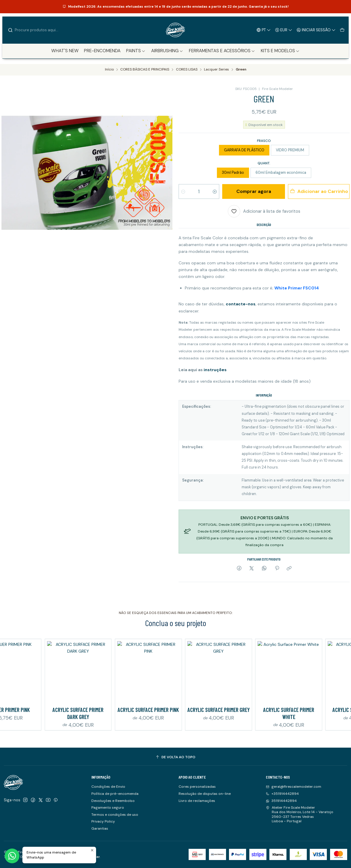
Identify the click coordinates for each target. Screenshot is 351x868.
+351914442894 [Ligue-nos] (282, 794)
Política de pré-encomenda (115, 794)
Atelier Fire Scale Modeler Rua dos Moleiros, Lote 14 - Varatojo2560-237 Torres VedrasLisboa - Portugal (300, 814)
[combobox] (38, 30)
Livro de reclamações (197, 801)
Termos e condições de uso (115, 815)
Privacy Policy (103, 821)
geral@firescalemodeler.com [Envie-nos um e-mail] (294, 787)
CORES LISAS (187, 70)
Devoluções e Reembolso (113, 801)
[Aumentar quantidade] (215, 191)
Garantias (100, 828)
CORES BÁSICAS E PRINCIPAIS (145, 70)
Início (109, 70)
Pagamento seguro (108, 808)
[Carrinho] (342, 30)
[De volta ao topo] (175, 757)
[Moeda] (284, 30)
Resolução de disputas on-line (205, 794)
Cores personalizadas (197, 787)
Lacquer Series (216, 70)
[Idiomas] (264, 30)
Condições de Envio (108, 787)
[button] (136, 51)
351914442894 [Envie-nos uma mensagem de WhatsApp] (281, 801)
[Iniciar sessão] (316, 30)
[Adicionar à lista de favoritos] (264, 211)
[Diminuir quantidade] (183, 191)
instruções (215, 370)
